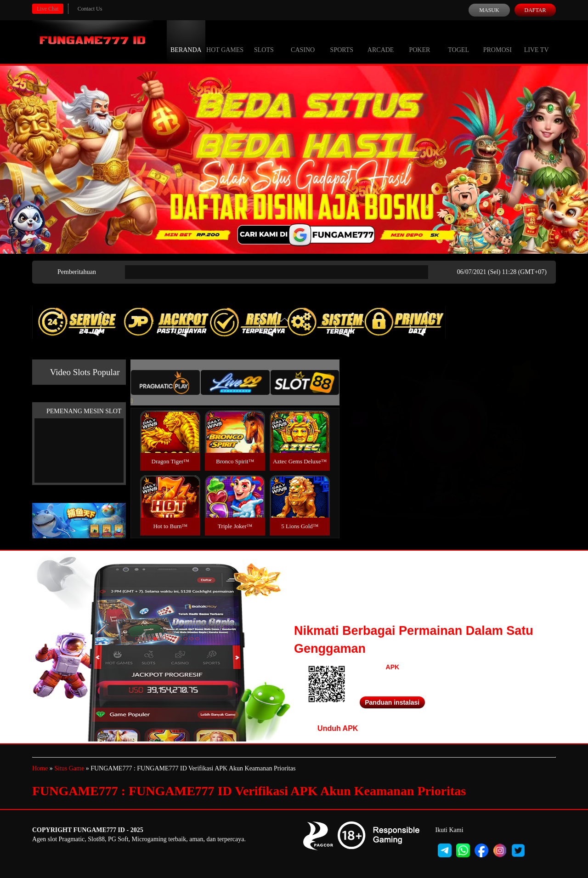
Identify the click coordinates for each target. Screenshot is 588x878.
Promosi (498, 41)
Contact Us (90, 9)
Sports (342, 41)
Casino (303, 41)
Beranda (186, 41)
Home (40, 768)
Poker (419, 41)
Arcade (381, 41)
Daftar (535, 10)
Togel (458, 41)
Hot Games (225, 41)
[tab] (165, 382)
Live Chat (48, 9)
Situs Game (69, 768)
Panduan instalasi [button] (392, 702)
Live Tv (537, 41)
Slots (264, 41)
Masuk (489, 10)
